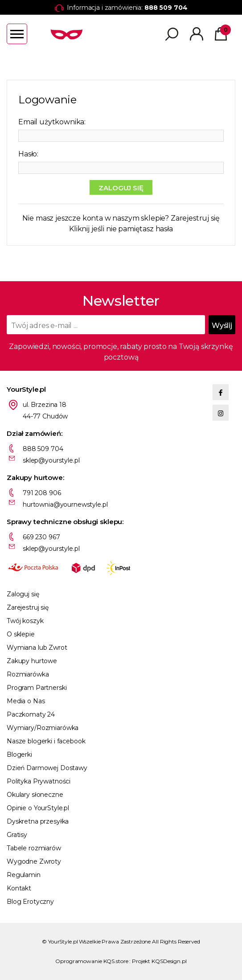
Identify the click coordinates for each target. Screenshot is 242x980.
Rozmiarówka (28, 674)
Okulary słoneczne (35, 795)
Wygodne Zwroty (34, 861)
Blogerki (19, 754)
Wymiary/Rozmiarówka (43, 728)
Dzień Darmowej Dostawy (47, 768)
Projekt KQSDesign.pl (159, 961)
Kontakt (19, 888)
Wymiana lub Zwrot (37, 648)
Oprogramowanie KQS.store (92, 961)
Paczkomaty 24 (31, 714)
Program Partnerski (37, 688)
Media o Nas (26, 701)
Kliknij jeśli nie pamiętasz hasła (121, 229)
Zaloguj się (23, 594)
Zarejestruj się (195, 218)
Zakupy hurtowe (32, 661)
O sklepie (21, 634)
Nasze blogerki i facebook (46, 741)
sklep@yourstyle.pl (51, 460)
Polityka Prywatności (39, 781)
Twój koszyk (25, 621)
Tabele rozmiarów (34, 848)
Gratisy (17, 835)
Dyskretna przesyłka (38, 821)
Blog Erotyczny (30, 902)
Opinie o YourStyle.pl (38, 808)
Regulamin (24, 875)
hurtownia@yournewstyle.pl (65, 504)
